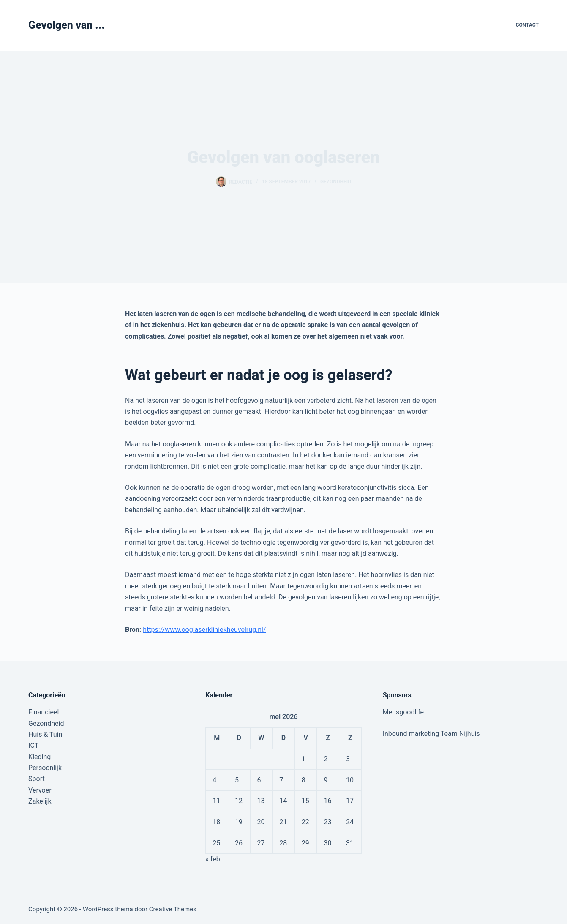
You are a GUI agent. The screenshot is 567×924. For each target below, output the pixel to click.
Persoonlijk (45, 768)
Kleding (40, 757)
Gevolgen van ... (67, 25)
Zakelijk (40, 801)
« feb (213, 859)
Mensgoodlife (403, 712)
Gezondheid (336, 182)
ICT (33, 745)
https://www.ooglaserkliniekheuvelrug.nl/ (204, 630)
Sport (37, 779)
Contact (527, 25)
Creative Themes (173, 909)
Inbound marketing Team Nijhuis (431, 734)
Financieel (44, 712)
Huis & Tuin (45, 734)
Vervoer (40, 790)
